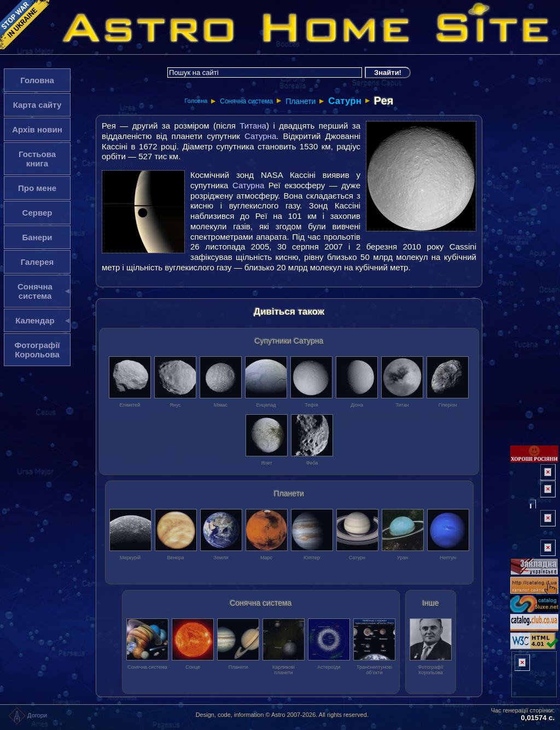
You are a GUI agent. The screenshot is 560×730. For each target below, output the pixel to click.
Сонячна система (246, 101)
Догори (28, 715)
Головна (196, 101)
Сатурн (345, 101)
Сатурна (260, 136)
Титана (253, 126)
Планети (301, 101)
